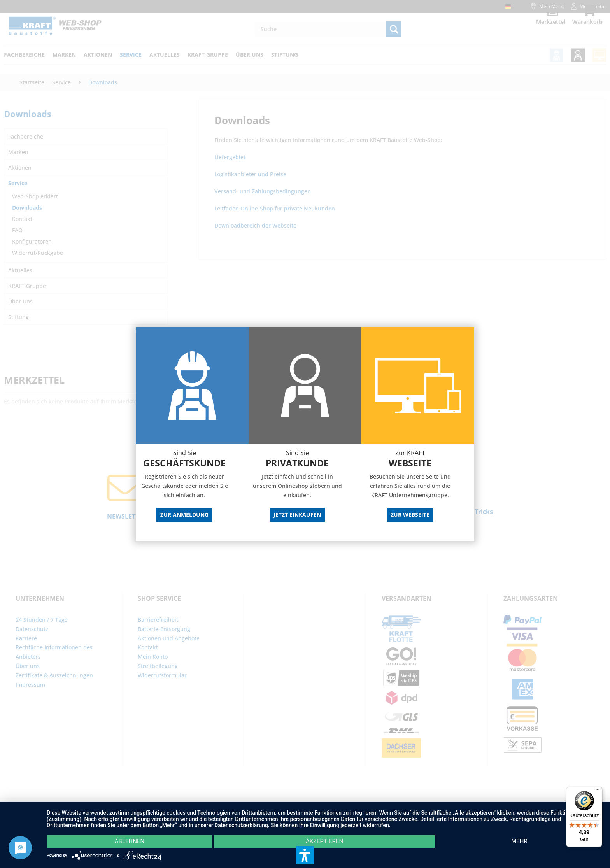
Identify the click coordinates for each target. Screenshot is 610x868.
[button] (305, 855)
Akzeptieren (324, 841)
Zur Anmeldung (184, 515)
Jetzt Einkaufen (297, 515)
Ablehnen (130, 841)
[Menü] (598, 791)
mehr (519, 841)
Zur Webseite (410, 515)
